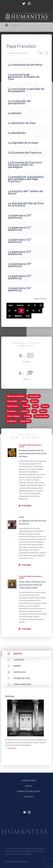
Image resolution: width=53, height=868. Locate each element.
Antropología (12, 401)
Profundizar (26, 506)
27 (9, 311)
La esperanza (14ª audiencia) (20, 265)
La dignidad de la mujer (23, 143)
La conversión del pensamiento (19, 102)
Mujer (35, 406)
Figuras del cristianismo (16, 396)
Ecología (27, 416)
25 (35, 305)
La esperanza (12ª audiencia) (20, 241)
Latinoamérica (34, 396)
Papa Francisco (13, 406)
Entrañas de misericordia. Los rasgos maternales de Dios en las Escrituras (33, 453)
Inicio (11, 305)
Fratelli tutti (12, 421)
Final (28, 316)
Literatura (25, 411)
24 (29, 305)
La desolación (17, 133)
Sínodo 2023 (25, 421)
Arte (34, 411)
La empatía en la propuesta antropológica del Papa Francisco (26, 179)
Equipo (28, 786)
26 (41, 305)
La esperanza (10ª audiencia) (20, 216)
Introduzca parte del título (7, 51)
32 (39, 311)
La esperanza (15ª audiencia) (20, 277)
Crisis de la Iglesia (41, 416)
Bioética (35, 401)
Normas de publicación (29, 791)
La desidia (15, 113)
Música (43, 411)
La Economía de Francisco (25, 152)
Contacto (29, 797)
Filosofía (26, 406)
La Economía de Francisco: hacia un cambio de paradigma (25, 164)
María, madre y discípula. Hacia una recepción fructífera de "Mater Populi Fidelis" (32, 585)
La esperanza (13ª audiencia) (20, 253)
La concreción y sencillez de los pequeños (26, 90)
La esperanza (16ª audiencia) (20, 289)
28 (15, 311)
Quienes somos (29, 781)
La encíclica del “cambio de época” (25, 192)
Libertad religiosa (13, 416)
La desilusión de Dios (22, 123)
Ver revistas (12, 748)
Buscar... (5, 24)
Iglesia (21, 517)
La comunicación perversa (25, 64)
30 (27, 311)
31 (33, 311)
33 (9, 316)
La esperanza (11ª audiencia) (20, 228)
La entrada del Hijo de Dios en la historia (26, 204)
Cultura (24, 401)
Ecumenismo (12, 411)
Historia (45, 406)
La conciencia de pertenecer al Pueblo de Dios (24, 77)
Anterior (20, 305)
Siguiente (18, 316)
